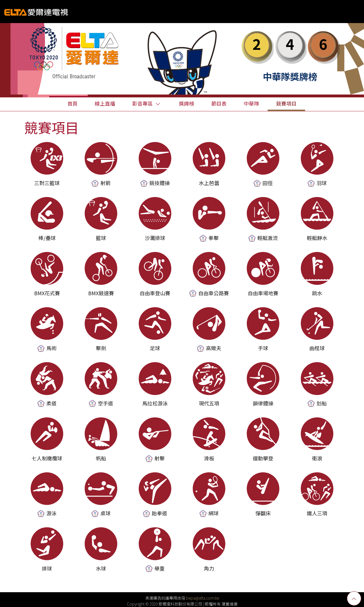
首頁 (73, 103)
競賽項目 (286, 103)
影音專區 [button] (146, 103)
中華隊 (251, 103)
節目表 (219, 103)
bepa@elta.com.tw (202, 598)
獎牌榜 (187, 103)
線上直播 (105, 103)
